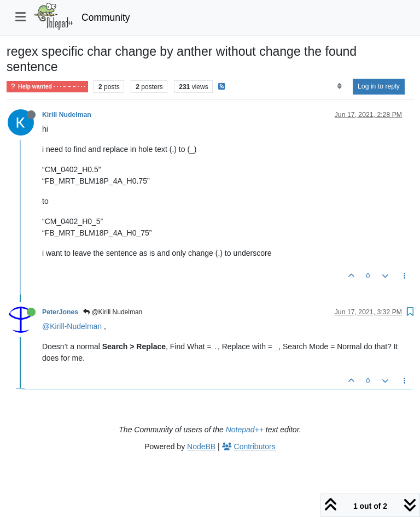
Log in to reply (379, 86)
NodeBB (201, 446)
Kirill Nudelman (67, 115)
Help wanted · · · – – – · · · (47, 87)
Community (106, 17)
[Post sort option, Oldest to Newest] (339, 86)
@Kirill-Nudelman (72, 326)
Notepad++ (245, 430)
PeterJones (60, 312)
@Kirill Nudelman (113, 312)
